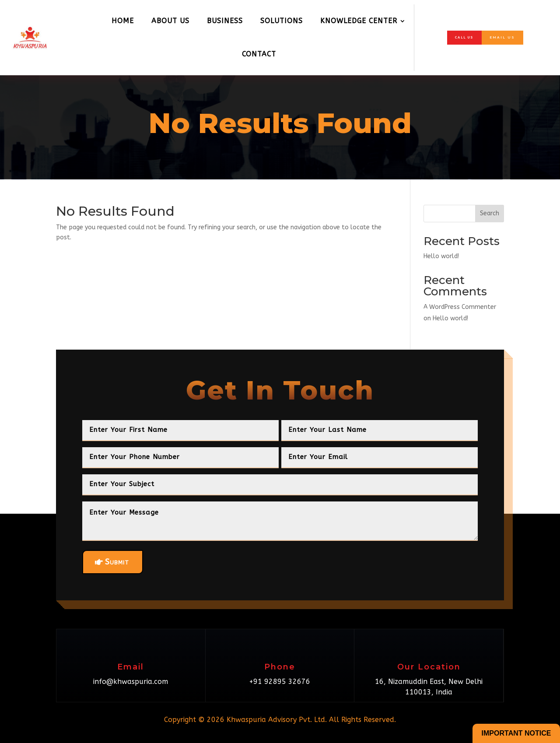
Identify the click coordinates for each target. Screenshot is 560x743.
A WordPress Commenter (460, 307)
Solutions (282, 21)
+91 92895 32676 (280, 682)
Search (490, 213)
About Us (170, 21)
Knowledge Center (359, 21)
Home (123, 21)
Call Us (459, 37)
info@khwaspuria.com (131, 682)
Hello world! (441, 256)
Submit (117, 562)
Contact (259, 54)
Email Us (507, 37)
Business (225, 21)
